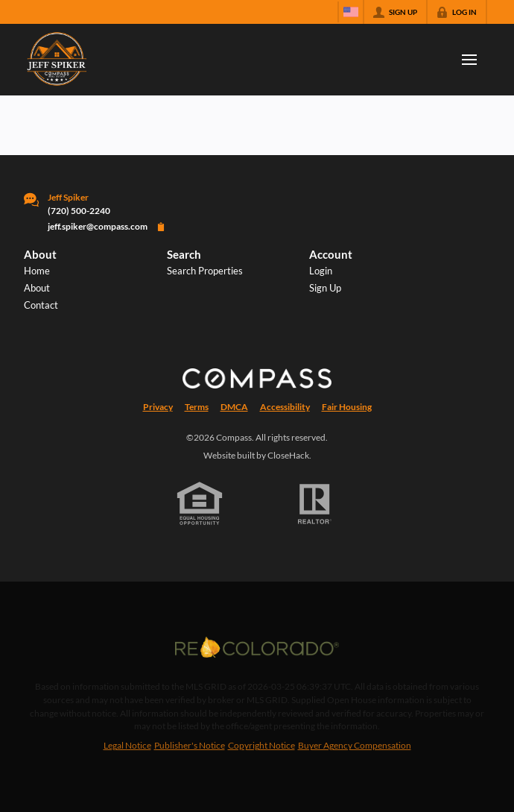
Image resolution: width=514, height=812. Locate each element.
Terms (197, 407)
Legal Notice (127, 745)
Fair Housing (347, 407)
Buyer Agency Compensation (355, 745)
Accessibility (285, 407)
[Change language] (351, 12)
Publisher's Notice (190, 745)
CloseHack (288, 455)
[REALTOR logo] (315, 504)
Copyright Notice (261, 745)
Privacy (158, 407)
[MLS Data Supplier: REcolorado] (257, 647)
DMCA (234, 407)
